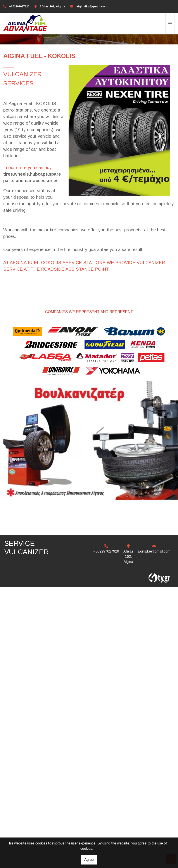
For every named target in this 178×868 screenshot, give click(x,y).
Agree (89, 860)
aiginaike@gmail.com (92, 6)
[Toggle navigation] (170, 24)
